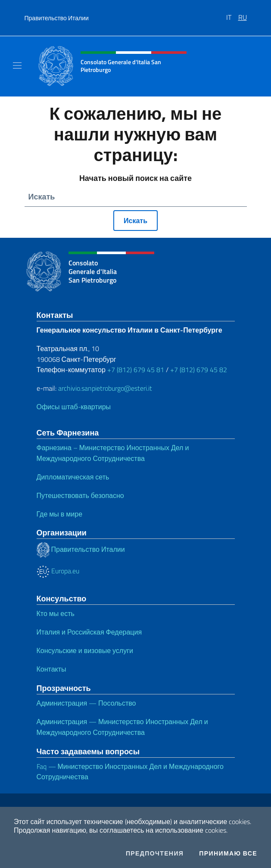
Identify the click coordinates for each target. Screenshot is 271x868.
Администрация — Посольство (86, 703)
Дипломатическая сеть (73, 477)
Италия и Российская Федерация (89, 632)
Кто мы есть (56, 613)
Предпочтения (155, 853)
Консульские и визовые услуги (85, 650)
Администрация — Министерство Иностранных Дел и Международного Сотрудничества (122, 727)
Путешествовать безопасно (80, 495)
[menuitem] (232, 14)
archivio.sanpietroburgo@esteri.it (105, 388)
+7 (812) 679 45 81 (136, 370)
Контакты (51, 669)
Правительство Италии (57, 18)
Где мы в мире (60, 514)
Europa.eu (58, 571)
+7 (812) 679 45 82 (199, 370)
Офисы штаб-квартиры (74, 407)
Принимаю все (228, 853)
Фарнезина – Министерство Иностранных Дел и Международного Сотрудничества (113, 453)
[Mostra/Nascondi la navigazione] (17, 65)
